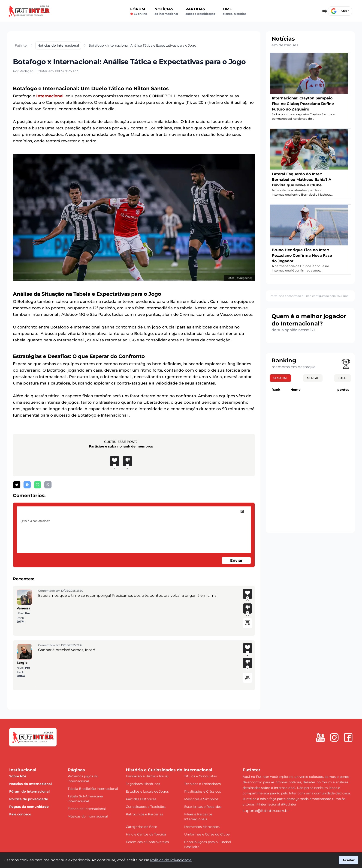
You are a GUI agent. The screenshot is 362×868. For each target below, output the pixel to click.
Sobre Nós (18, 776)
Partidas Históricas (141, 799)
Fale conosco (20, 814)
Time (234, 11)
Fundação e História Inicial (147, 776)
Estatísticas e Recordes (203, 807)
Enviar (236, 560)
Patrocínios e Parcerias (144, 814)
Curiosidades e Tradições (146, 807)
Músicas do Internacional (88, 816)
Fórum (139, 11)
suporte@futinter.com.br (266, 811)
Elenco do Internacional (87, 809)
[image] (242, 511)
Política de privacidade (29, 799)
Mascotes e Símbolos (201, 799)
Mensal (313, 378)
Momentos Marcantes (202, 827)
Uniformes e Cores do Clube (207, 834)
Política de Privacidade (171, 860)
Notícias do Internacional (30, 784)
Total (343, 378)
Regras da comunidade (29, 807)
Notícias (166, 11)
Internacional (50, 96)
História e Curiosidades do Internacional (169, 770)
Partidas (200, 11)
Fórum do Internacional (29, 791)
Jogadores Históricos (143, 784)
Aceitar (348, 860)
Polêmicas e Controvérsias (147, 842)
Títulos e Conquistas (201, 776)
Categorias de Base (141, 827)
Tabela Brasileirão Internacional (93, 789)
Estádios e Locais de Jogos (147, 791)
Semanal (280, 378)
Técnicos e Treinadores (202, 784)
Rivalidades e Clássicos (203, 791)
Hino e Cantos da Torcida (146, 834)
